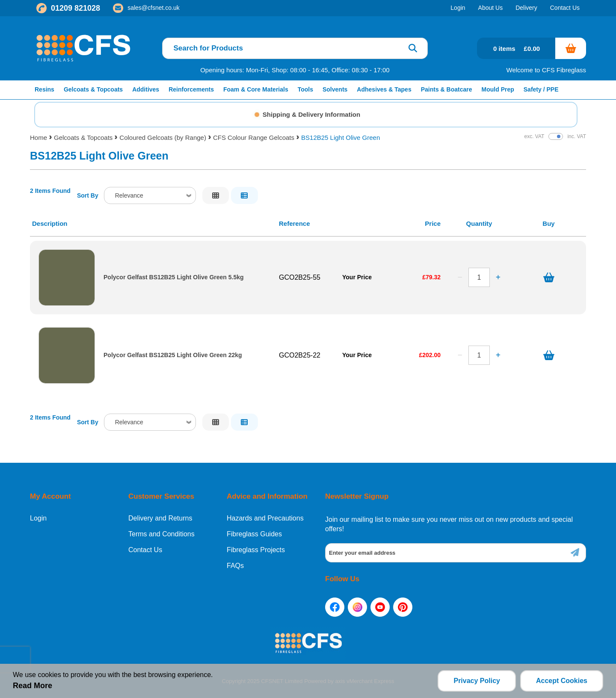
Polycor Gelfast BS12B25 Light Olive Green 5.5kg (174, 277)
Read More (33, 686)
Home (38, 138)
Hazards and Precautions (265, 518)
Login (38, 518)
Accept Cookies (562, 681)
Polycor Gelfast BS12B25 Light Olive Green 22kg (173, 355)
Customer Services (161, 496)
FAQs (235, 566)
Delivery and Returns (160, 518)
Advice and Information (267, 496)
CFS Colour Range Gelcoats (254, 138)
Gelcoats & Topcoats (83, 138)
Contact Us (145, 550)
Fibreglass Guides (254, 534)
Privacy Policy (477, 681)
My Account (50, 496)
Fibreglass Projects (256, 550)
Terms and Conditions (161, 534)
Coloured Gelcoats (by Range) (163, 138)
